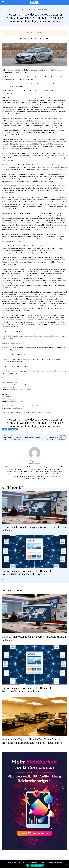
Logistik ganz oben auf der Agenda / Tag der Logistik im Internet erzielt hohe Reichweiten (18, 438)
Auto (5, 429)
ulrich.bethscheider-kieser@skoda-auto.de (18, 390)
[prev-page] (4, 579)
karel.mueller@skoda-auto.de (15, 401)
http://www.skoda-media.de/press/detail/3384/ (53, 169)
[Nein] (67, 864)
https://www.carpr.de (35, 464)
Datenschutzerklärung (37, 865)
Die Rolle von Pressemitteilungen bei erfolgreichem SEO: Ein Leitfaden (34, 528)
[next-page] (8, 579)
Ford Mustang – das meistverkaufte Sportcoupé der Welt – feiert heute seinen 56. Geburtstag (51, 438)
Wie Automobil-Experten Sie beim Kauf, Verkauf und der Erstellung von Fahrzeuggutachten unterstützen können (32, 741)
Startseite (27, 9)
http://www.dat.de (61, 324)
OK (28, 865)
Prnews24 (30, 33)
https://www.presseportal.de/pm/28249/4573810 (26, 406)
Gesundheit (13, 429)
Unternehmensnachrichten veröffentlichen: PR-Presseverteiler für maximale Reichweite (27, 572)
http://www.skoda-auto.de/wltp (11, 287)
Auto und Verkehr (39, 9)
